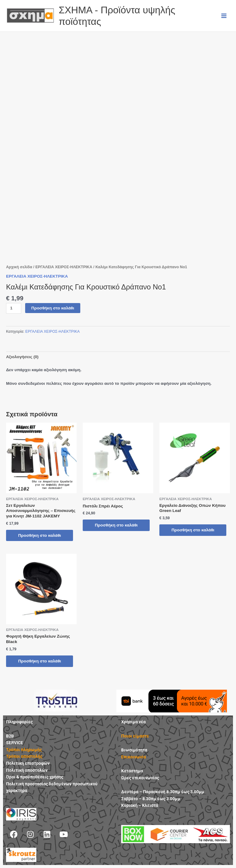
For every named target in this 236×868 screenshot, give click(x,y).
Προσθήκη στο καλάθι (53, 308)
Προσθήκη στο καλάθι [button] (40, 535)
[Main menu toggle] (224, 16)
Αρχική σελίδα (19, 267)
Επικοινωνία (134, 757)
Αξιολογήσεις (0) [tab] (22, 357)
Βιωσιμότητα (134, 750)
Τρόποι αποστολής (24, 756)
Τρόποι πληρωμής (24, 750)
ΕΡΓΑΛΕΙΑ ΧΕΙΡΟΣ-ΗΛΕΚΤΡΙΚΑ (64, 267)
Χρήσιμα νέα (133, 722)
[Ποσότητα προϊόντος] (14, 308)
